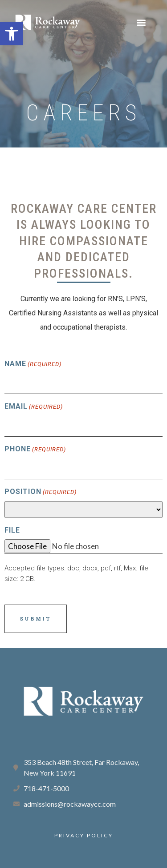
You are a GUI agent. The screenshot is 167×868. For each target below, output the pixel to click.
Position (41, 492)
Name (33, 364)
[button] (12, 34)
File (12, 530)
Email (34, 407)
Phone (35, 450)
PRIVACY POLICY (84, 835)
